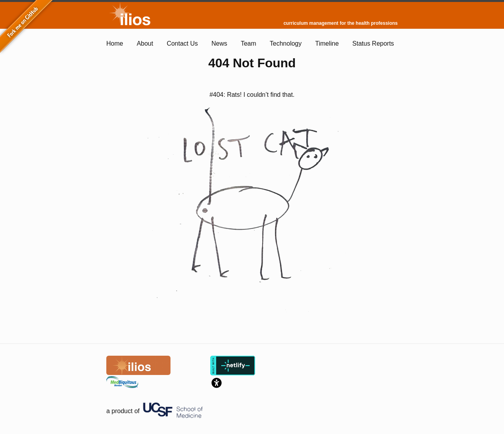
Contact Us (182, 43)
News (219, 43)
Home (115, 43)
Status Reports (373, 43)
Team (248, 43)
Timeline (327, 43)
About (145, 43)
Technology (286, 43)
